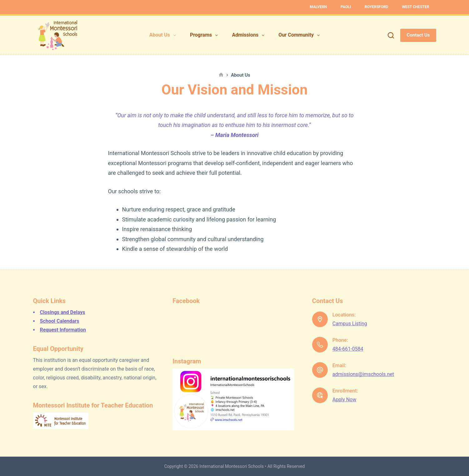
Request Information (63, 330)
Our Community (300, 35)
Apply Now (344, 400)
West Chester (415, 7)
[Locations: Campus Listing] (320, 319)
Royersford (376, 7)
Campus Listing (350, 324)
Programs (205, 35)
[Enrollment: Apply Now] (320, 395)
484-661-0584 (348, 349)
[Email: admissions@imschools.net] (320, 370)
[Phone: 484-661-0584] (320, 345)
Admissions (249, 35)
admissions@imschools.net (363, 374)
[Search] (391, 35)
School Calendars (60, 321)
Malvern (318, 7)
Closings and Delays (63, 312)
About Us (164, 35)
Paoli (346, 7)
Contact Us (418, 35)
